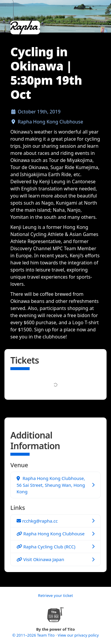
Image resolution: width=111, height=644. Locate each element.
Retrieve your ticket (56, 595)
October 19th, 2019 (39, 112)
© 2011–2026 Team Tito (34, 635)
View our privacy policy (78, 635)
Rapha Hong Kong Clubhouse (50, 122)
